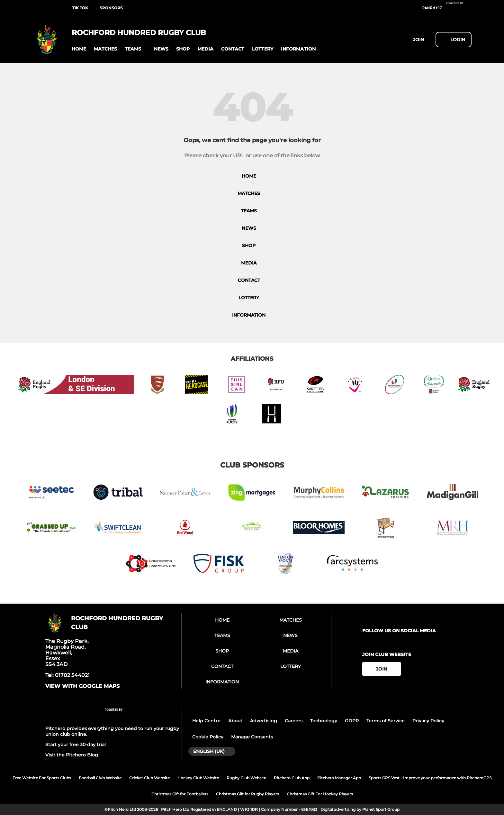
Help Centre (206, 721)
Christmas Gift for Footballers (180, 794)
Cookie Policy (208, 737)
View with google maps (82, 686)
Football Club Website (100, 778)
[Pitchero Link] (459, 11)
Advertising (264, 721)
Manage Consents (252, 737)
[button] (79, 49)
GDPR (352, 721)
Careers (294, 721)
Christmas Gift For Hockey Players (320, 794)
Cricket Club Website (149, 778)
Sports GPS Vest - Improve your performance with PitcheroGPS (430, 778)
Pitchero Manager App (339, 778)
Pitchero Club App (292, 778)
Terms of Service (386, 721)
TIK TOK (80, 8)
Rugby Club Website (246, 778)
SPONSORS (111, 8)
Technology (324, 721)
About (235, 721)
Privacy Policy (428, 721)
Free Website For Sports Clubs (42, 778)
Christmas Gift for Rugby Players (248, 794)
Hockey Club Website (198, 778)
